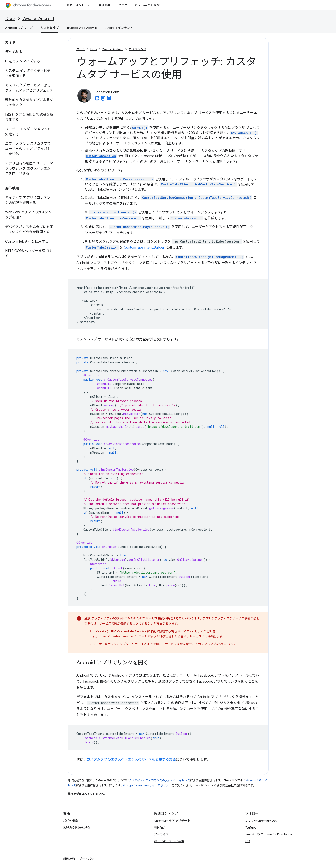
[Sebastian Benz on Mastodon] (103, 99)
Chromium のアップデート (172, 821)
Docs (10, 19)
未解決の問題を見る (76, 827)
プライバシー (88, 859)
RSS (248, 841)
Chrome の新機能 (147, 5)
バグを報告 (70, 821)
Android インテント (119, 28)
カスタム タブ (138, 49)
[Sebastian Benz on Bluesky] (109, 99)
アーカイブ (161, 834)
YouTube (251, 827)
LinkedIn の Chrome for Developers (269, 834)
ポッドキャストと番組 (169, 841)
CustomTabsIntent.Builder (144, 247)
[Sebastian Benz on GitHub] (97, 99)
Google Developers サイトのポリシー (147, 785)
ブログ (123, 5)
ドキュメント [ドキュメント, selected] (75, 5)
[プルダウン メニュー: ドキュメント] (90, 5)
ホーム (81, 49)
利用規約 (69, 859)
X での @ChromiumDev (261, 821)
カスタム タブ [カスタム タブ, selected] (50, 28)
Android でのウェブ (19, 28)
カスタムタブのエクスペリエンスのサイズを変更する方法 (131, 759)
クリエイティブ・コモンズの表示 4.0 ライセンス (159, 780)
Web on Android (38, 19)
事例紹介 (105, 5)
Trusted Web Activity (82, 28)
